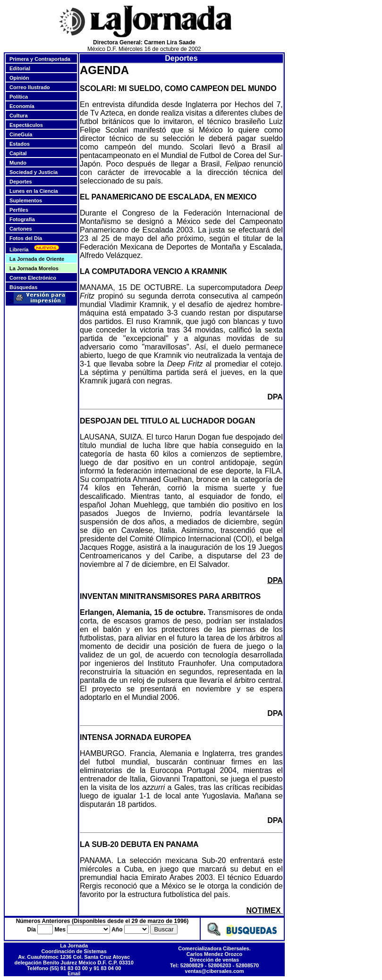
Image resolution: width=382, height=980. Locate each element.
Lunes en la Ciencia (34, 191)
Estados (20, 144)
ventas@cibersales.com (215, 971)
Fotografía (22, 219)
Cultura (19, 116)
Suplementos (26, 200)
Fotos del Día (26, 238)
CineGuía (21, 134)
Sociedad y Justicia (34, 172)
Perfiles (19, 210)
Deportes (21, 182)
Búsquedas (23, 287)
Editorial (20, 68)
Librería (19, 249)
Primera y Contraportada (40, 59)
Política (19, 97)
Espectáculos (26, 125)
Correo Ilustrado (30, 87)
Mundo (18, 163)
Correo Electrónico (33, 278)
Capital (18, 153)
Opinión (19, 78)
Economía (22, 106)
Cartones (21, 229)
